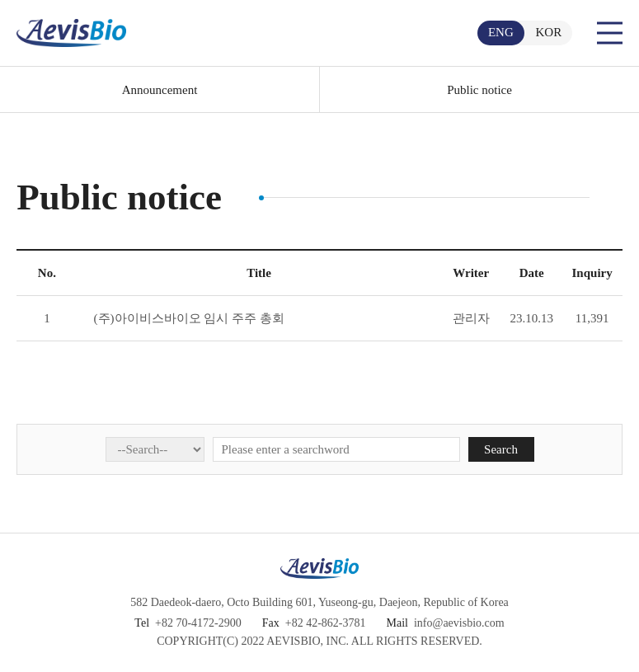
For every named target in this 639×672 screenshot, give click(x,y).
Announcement (160, 90)
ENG (501, 32)
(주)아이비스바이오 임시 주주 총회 (189, 318)
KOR (549, 32)
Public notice (479, 90)
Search (501, 449)
